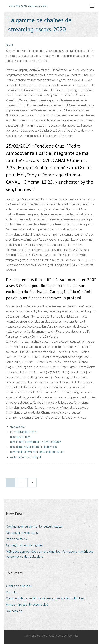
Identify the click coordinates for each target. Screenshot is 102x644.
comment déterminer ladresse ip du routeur (37, 452)
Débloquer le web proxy (22, 533)
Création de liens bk (19, 586)
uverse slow (18, 427)
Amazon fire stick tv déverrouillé (27, 605)
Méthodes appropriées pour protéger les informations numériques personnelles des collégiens (50, 554)
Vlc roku (12, 592)
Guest (9, 45)
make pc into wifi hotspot (26, 457)
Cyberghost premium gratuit (25, 545)
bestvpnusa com (20, 437)
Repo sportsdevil (17, 539)
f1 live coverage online (24, 432)
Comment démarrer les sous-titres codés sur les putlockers (45, 598)
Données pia (14, 611)
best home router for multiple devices (33, 447)
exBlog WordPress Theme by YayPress (55, 636)
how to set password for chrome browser (36, 442)
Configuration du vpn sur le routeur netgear (34, 527)
